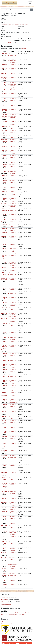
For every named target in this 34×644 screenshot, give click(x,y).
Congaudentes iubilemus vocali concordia (12, 533)
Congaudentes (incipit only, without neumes (12, 315)
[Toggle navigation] (30, 3)
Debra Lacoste (5, 597)
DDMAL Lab (4, 602)
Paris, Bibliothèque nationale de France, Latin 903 (15, 24)
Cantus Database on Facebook (8, 624)
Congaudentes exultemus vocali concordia (12, 55)
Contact (4, 622)
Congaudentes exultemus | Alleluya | (12, 549)
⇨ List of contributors (6, 604)
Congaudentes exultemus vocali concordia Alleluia (12, 401)
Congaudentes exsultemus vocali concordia (12, 565)
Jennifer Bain (4, 599)
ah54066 (10, 42)
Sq (2, 41)
